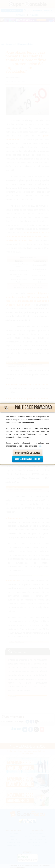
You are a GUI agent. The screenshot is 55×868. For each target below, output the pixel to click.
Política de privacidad (33, 408)
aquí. (40, 446)
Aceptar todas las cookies (28, 459)
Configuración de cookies (28, 453)
